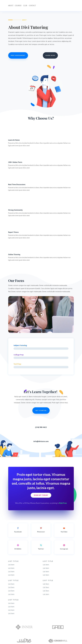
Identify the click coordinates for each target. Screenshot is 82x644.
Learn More (50, 55)
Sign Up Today (41, 495)
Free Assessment (18, 55)
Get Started (41, 410)
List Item (11, 565)
